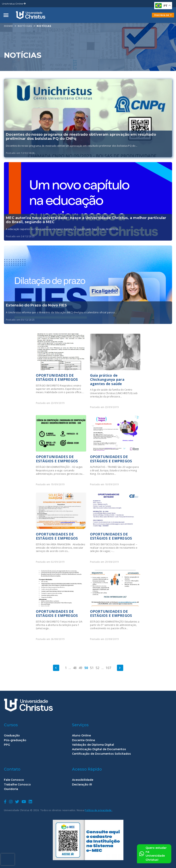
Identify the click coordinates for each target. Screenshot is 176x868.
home (8, 26)
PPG (7, 745)
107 (108, 668)
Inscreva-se (163, 15)
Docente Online (83, 740)
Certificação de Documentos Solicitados (101, 754)
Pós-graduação (15, 740)
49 (81, 668)
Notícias (25, 26)
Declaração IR (82, 785)
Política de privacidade (98, 810)
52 (98, 668)
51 (92, 668)
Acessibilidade (83, 780)
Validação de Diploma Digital (93, 745)
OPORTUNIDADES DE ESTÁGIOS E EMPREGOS (57, 377)
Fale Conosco (14, 780)
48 (75, 668)
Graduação (12, 736)
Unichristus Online (14, 4)
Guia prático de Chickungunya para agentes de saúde (107, 379)
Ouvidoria (11, 789)
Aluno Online (81, 736)
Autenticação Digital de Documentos (99, 749)
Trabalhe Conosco (17, 785)
